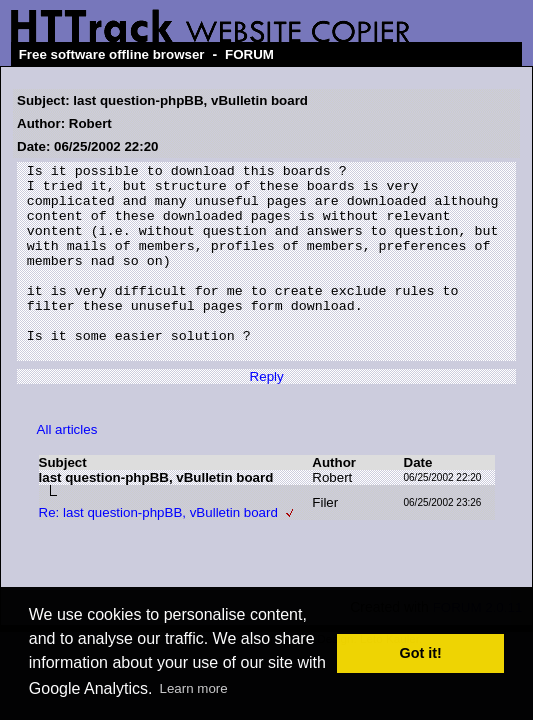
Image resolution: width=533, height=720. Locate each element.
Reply (267, 415)
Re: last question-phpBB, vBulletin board (158, 551)
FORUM (249, 54)
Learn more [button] (194, 688)
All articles (67, 468)
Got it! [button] (421, 653)
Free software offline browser (112, 54)
